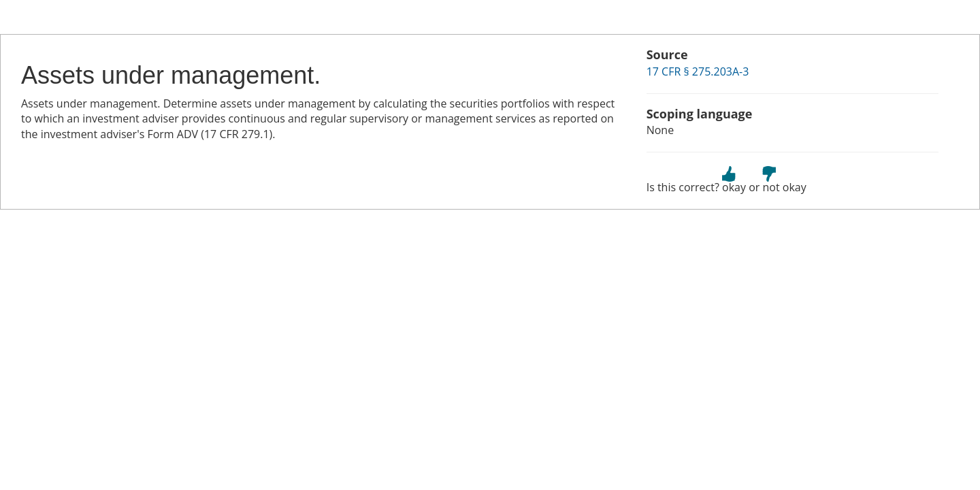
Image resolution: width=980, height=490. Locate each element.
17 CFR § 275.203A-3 (698, 71)
